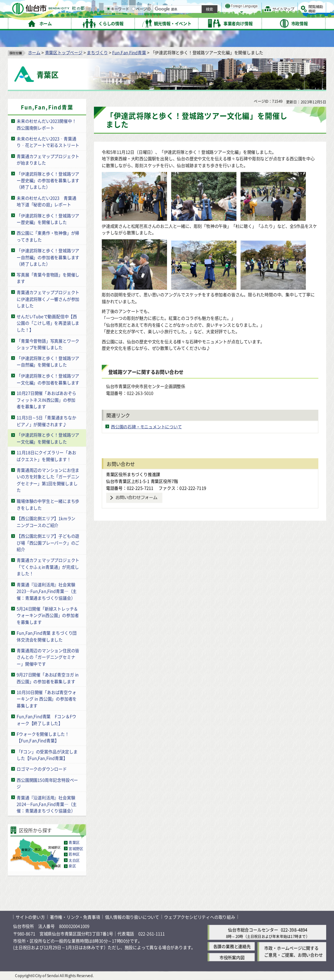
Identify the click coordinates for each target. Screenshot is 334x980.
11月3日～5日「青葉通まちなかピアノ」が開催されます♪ (46, 421)
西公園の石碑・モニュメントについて (146, 427)
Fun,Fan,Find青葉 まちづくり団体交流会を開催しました (47, 636)
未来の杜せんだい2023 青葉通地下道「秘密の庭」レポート (46, 201)
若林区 (74, 854)
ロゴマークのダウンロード (42, 769)
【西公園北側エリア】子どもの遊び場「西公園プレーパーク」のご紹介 (48, 543)
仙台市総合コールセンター (253, 930)
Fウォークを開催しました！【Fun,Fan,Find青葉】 (43, 737)
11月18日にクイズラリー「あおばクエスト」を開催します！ (46, 456)
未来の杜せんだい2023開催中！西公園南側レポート (46, 124)
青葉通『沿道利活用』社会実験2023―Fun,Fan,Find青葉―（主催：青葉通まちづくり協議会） (47, 591)
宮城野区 (76, 849)
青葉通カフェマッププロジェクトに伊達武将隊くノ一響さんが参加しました (48, 299)
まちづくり (97, 52)
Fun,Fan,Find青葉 (129, 52)
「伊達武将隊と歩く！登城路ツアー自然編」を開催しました (48, 361)
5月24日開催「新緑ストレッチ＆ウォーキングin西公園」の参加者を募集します (48, 615)
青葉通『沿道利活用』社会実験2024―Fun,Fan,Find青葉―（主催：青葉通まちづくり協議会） (47, 804)
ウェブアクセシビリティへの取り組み (200, 917)
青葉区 (74, 843)
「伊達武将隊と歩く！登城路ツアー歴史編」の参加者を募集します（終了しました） (48, 180)
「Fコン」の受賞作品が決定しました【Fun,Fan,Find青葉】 (47, 755)
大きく (251, 15)
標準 (261, 7)
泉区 (72, 866)
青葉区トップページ (64, 52)
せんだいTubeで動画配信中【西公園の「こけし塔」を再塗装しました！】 (48, 323)
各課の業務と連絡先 (232, 946)
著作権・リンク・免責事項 (75, 917)
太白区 (74, 860)
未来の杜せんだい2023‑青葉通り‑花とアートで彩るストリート (48, 142)
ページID (209, 23)
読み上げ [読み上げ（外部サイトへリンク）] (214, 7)
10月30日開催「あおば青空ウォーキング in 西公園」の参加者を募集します (47, 699)
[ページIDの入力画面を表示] (201, 23)
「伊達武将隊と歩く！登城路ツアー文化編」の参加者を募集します (48, 379)
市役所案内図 (232, 957)
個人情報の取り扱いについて (132, 917)
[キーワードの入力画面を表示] (176, 23)
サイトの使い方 (30, 917)
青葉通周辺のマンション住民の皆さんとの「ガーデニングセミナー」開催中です (48, 657)
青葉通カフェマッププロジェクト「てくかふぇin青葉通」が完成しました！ (48, 567)
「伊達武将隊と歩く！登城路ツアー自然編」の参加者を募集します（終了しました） (48, 257)
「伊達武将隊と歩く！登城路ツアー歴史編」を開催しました (48, 219)
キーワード (186, 23)
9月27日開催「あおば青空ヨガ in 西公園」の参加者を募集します (48, 678)
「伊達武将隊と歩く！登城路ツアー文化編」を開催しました (48, 438)
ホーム (34, 52)
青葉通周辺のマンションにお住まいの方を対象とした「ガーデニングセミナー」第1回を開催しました (48, 480)
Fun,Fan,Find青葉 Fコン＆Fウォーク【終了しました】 (46, 720)
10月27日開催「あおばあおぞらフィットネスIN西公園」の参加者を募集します (46, 400)
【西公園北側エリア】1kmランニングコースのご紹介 (46, 522)
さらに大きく (272, 15)
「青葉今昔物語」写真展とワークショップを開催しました (48, 344)
